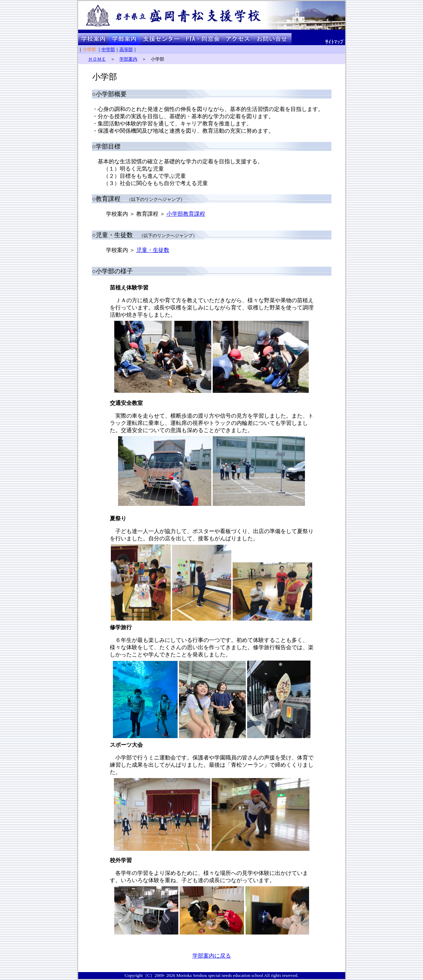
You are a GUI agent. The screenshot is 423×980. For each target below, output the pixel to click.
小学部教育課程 (186, 214)
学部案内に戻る (212, 956)
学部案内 (128, 59)
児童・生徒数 (153, 250)
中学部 (108, 49)
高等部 (126, 49)
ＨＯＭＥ (97, 59)
